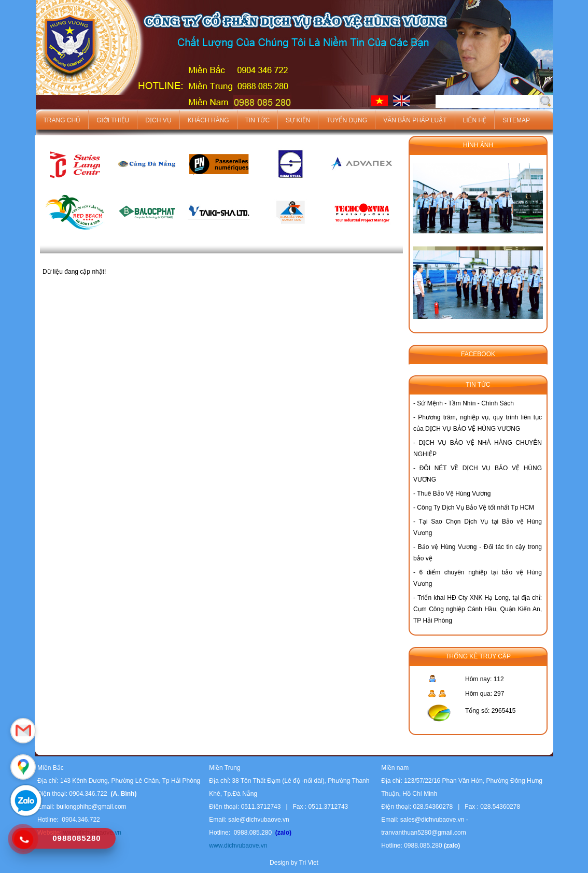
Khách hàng (208, 120)
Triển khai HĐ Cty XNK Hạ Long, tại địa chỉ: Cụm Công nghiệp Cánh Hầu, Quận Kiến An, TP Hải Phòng (478, 609)
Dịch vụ (158, 120)
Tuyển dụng (347, 120)
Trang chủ (62, 120)
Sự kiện (298, 120)
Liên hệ (475, 120)
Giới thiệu (113, 120)
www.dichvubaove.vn (238, 846)
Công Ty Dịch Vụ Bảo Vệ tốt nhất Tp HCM (475, 508)
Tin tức (257, 120)
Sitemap (516, 120)
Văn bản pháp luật (415, 120)
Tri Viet (309, 863)
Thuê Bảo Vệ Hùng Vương (454, 494)
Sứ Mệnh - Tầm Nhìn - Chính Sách (465, 403)
